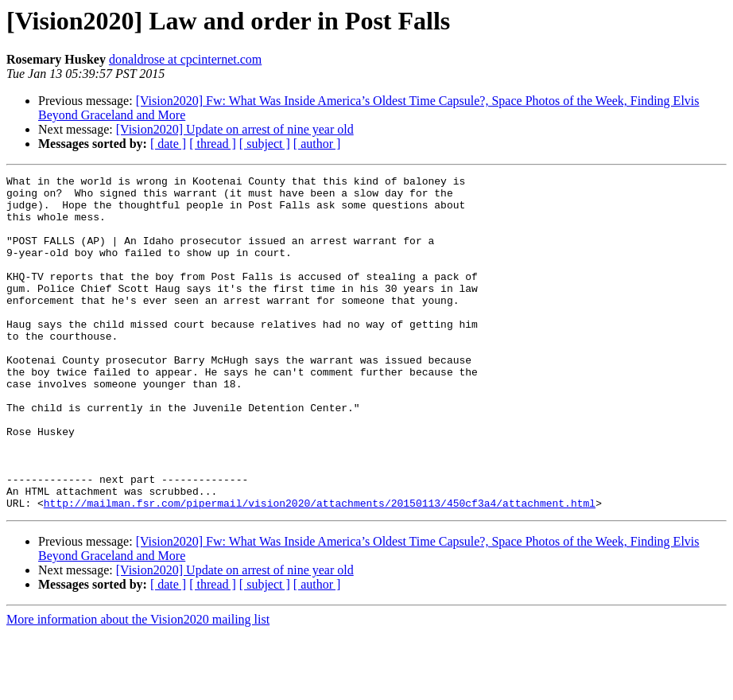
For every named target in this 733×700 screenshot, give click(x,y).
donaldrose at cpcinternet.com (185, 59)
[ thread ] (213, 144)
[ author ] (317, 144)
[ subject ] (265, 144)
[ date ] (168, 144)
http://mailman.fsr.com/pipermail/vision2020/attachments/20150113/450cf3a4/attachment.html (320, 570)
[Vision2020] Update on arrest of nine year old (235, 129)
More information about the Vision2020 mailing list (138, 686)
